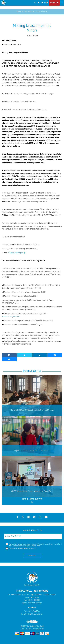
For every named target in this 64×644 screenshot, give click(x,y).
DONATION (54, 3)
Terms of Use (26, 629)
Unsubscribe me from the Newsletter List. (21, 549)
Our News (29, 12)
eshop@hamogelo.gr (35, 614)
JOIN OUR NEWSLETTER (32, 530)
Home (19, 12)
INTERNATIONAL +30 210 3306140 (32, 591)
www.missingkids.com (11, 317)
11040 (36, 597)
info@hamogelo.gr (35, 603)
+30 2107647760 (33, 611)
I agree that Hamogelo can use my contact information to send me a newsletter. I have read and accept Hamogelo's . (34, 545)
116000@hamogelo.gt (17, 253)
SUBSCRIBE (32, 556)
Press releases (42, 12)
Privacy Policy (36, 546)
